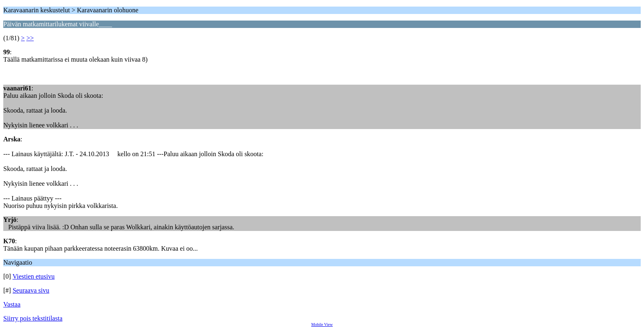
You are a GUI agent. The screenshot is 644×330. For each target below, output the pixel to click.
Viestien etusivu (33, 276)
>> (30, 38)
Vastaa (12, 304)
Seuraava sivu (31, 290)
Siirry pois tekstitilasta (33, 318)
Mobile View (322, 324)
